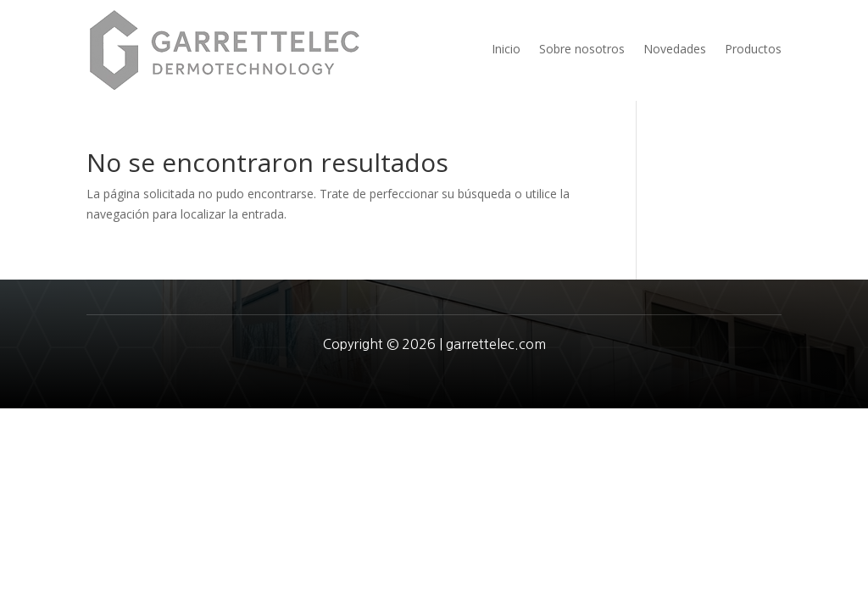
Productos (753, 49)
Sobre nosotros (582, 49)
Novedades (675, 49)
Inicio (506, 49)
